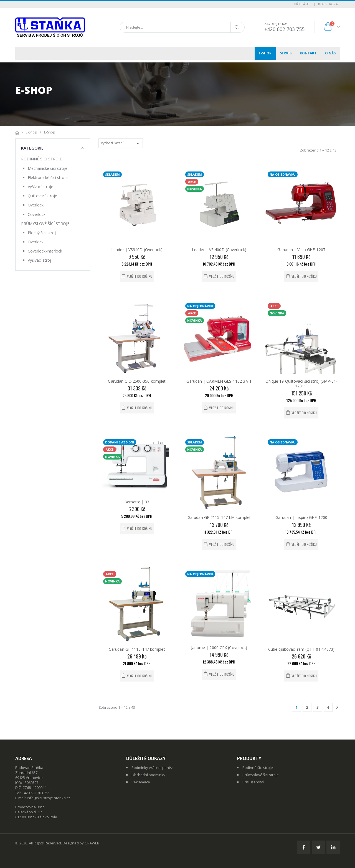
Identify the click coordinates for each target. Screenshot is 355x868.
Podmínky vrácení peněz (152, 768)
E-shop (265, 53)
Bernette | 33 (137, 502)
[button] (332, 27)
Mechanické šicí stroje (48, 168)
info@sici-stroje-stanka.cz (49, 798)
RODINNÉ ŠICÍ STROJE (41, 159)
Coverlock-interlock (45, 251)
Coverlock (37, 214)
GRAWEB (92, 843)
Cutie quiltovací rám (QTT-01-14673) (301, 649)
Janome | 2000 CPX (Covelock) (219, 648)
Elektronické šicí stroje (48, 177)
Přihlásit (302, 4)
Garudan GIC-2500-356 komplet (137, 381)
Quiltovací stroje (42, 196)
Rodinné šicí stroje (258, 768)
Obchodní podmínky (148, 775)
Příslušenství (253, 782)
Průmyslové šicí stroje (261, 775)
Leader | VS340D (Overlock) (137, 250)
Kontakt (308, 53)
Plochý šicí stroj (42, 233)
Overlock (36, 205)
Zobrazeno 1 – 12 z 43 (318, 150)
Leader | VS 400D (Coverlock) (219, 250)
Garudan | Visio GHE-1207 (301, 250)
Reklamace (141, 782)
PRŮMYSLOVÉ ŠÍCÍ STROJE (45, 224)
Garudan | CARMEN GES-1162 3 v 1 (219, 381)
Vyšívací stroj (39, 260)
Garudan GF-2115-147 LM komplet (219, 517)
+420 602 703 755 (284, 29)
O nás (330, 53)
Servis (286, 53)
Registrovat (329, 4)
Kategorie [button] (32, 148)
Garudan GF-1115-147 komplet (137, 649)
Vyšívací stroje (40, 187)
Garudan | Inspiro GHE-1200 (301, 517)
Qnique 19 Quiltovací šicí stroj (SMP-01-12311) (301, 384)
